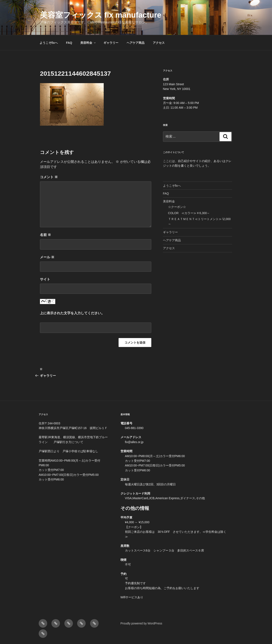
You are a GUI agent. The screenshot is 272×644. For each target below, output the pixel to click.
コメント (49, 177)
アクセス (159, 43)
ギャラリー (111, 43)
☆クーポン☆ (177, 207)
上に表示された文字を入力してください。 (72, 313)
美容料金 (88, 43)
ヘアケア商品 (136, 43)
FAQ (69, 43)
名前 (45, 235)
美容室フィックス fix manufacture (101, 15)
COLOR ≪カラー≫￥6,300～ (189, 213)
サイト (45, 279)
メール (47, 257)
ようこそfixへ (49, 43)
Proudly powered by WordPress (141, 623)
